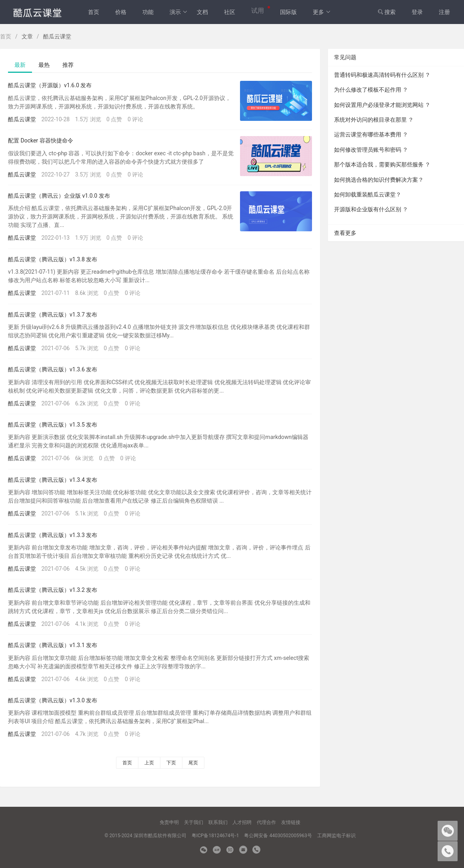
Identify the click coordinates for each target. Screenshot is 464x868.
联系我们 (218, 822)
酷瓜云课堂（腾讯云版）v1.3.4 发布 (53, 480)
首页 (94, 12)
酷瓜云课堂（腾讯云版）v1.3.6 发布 (53, 369)
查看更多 (345, 233)
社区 (230, 12)
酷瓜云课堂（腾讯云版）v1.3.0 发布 (53, 700)
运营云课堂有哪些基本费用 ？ (371, 134)
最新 (20, 65)
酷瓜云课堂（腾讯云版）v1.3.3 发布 (53, 535)
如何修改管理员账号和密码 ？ (371, 150)
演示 (179, 12)
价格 (121, 12)
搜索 (387, 12)
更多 (322, 12)
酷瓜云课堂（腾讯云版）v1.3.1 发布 (53, 645)
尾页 (193, 763)
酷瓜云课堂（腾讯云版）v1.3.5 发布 (53, 425)
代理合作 (266, 822)
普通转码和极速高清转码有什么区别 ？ (382, 75)
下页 (171, 763)
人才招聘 (242, 822)
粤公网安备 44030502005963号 (278, 836)
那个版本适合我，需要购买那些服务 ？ (382, 164)
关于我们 (194, 822)
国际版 (288, 12)
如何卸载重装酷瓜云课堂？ (368, 194)
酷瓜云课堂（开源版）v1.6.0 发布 (50, 85)
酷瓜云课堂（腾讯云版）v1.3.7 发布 (53, 315)
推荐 (68, 65)
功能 (148, 12)
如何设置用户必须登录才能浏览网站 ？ (382, 105)
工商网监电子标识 (336, 836)
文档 (202, 12)
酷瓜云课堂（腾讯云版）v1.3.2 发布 (53, 590)
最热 (44, 65)
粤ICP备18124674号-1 (215, 836)
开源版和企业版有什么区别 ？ (371, 209)
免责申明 (169, 822)
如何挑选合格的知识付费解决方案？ (379, 180)
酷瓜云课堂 (22, 119)
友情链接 (291, 822)
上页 (149, 763)
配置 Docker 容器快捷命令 (41, 140)
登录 (417, 12)
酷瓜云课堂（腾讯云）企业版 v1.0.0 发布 (59, 196)
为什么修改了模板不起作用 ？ (371, 90)
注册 (444, 12)
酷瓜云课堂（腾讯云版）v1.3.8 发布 (53, 259)
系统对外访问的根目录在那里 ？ (374, 120)
